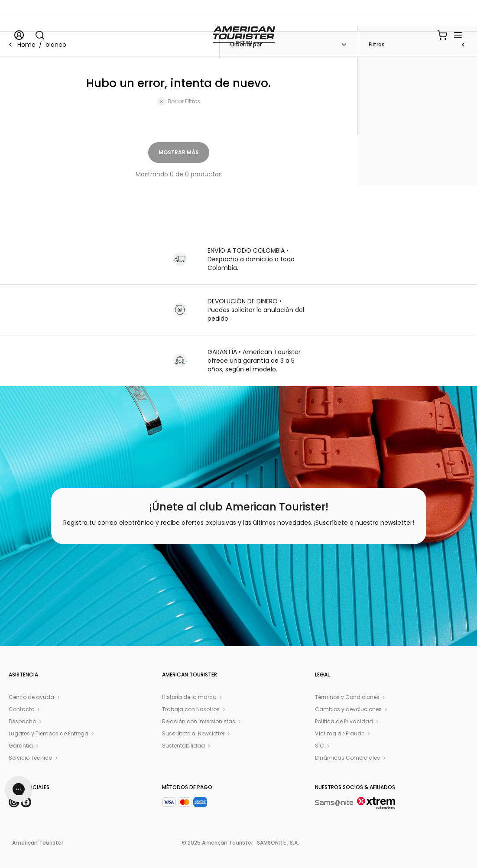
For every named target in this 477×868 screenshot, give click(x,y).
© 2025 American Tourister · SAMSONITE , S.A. (240, 843)
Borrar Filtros (179, 101)
